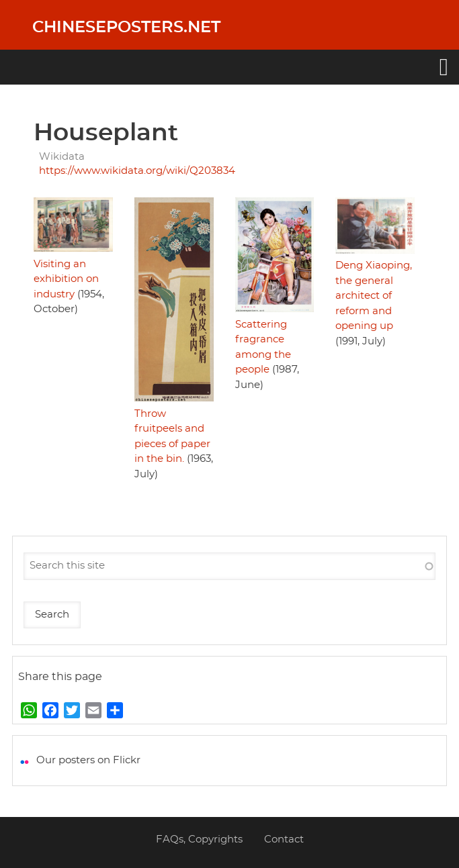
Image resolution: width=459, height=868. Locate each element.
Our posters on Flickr (88, 760)
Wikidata (62, 157)
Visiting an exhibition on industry (66, 279)
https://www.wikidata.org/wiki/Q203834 (137, 171)
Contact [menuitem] (284, 839)
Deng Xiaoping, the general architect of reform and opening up (374, 296)
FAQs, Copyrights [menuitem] (199, 839)
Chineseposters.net (126, 28)
